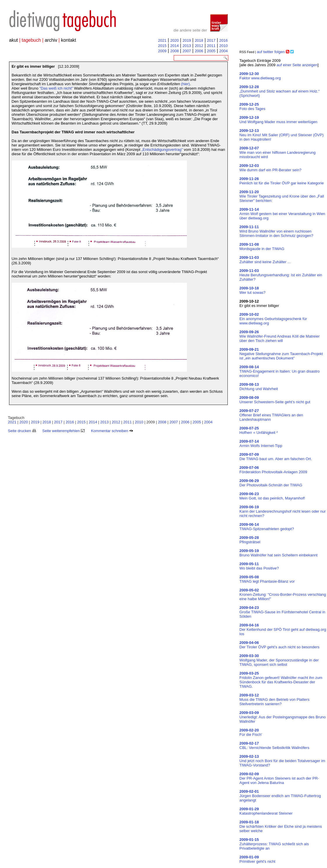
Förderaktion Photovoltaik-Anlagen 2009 (273, 470)
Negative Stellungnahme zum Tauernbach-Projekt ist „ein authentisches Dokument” (281, 354)
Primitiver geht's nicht (257, 859)
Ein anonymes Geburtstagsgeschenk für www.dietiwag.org (273, 319)
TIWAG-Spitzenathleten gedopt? (267, 527)
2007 (187, 51)
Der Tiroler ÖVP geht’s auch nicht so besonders (279, 645)
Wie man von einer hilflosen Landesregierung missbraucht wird (278, 152)
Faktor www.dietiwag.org (260, 76)
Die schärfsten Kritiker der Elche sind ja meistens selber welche (281, 826)
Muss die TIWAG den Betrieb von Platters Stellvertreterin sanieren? (274, 700)
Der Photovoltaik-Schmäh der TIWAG (271, 483)
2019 (187, 40)
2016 (223, 40)
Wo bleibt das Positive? (259, 566)
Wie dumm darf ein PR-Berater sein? (270, 168)
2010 (223, 46)
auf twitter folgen (271, 52)
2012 (199, 46)
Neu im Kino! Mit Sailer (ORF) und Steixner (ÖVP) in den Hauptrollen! (281, 135)
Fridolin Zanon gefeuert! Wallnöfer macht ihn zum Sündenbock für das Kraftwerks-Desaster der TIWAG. (281, 680)
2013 (187, 46)
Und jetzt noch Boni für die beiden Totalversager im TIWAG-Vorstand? (282, 761)
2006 (199, 51)
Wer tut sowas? (252, 290)
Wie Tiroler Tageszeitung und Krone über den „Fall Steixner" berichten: (282, 196)
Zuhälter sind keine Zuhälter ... (265, 260)
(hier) (185, 84)
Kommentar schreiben (112, 431)
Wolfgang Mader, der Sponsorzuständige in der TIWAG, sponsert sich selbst (279, 660)
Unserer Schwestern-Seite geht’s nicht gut (275, 400)
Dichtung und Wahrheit (259, 387)
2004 (223, 51)
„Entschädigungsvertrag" (162, 150)
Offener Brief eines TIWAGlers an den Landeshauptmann (271, 415)
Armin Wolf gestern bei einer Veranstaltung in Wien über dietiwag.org (282, 214)
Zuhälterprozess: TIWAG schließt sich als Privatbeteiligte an (274, 844)
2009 (162, 51)
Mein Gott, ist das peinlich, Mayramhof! (272, 496)
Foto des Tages (252, 106)
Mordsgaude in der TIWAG (262, 247)
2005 (211, 51)
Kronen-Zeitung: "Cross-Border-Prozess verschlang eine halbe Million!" (283, 594)
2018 (199, 40)
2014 (174, 46)
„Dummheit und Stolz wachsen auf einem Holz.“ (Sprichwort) (280, 91)
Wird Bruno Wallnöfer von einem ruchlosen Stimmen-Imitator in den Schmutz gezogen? (276, 231)
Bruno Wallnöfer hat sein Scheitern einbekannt (279, 553)
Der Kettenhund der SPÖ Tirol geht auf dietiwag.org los (283, 629)
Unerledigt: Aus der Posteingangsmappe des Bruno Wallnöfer (283, 717)
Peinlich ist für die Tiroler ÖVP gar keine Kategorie (282, 181)
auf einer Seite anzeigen (297, 65)
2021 (162, 40)
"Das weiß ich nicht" (56, 88)
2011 (211, 46)
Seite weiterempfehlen (64, 431)
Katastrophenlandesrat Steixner (266, 811)
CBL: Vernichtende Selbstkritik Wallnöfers (274, 745)
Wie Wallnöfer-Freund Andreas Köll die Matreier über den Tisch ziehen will (280, 336)
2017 (211, 40)
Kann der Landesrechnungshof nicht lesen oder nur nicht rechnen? (283, 511)
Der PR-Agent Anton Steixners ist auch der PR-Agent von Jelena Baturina (279, 778)
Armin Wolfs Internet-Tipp (261, 443)
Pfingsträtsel (250, 540)
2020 (174, 40)
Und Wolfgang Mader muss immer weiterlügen (278, 120)
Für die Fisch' (251, 732)
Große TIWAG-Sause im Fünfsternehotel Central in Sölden (282, 612)
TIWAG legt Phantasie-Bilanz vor (267, 579)
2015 (162, 46)
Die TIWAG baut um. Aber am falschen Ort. (276, 457)
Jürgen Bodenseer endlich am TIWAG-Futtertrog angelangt (280, 796)
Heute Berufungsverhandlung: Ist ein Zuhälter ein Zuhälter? (281, 275)
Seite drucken (22, 431)
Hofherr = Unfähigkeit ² (259, 430)
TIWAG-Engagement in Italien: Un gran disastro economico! (280, 371)
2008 (174, 51)
